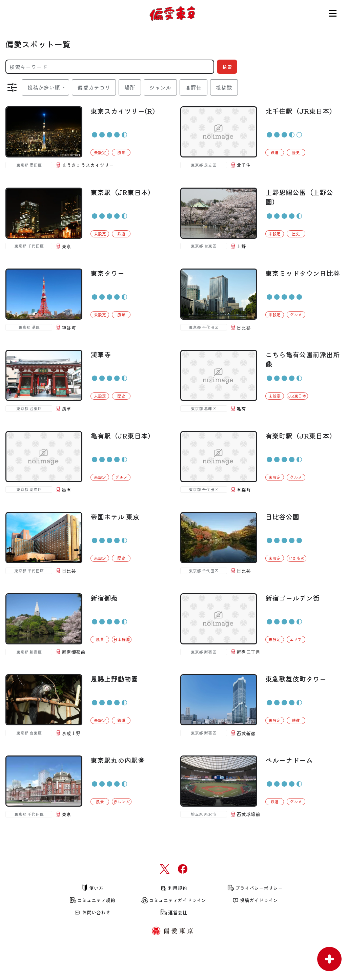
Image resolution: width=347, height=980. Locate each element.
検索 (227, 67)
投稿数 (224, 87)
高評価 (193, 87)
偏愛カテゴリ (94, 87)
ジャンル (160, 87)
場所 (130, 87)
